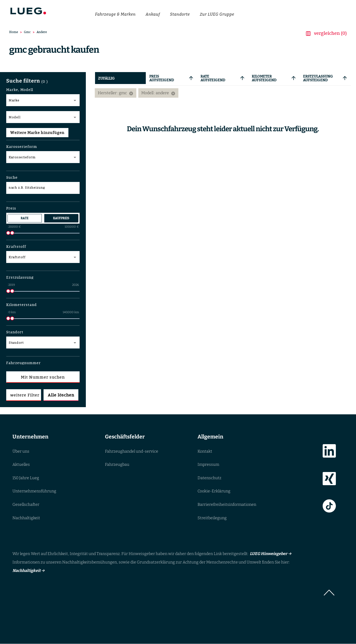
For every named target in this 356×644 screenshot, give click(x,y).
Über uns (21, 451)
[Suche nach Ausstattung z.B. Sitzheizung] (43, 188)
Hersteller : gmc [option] (116, 93)
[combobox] (43, 101)
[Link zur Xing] (329, 480)
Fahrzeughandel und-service (132, 451)
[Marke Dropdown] (43, 100)
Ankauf (153, 14)
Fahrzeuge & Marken (115, 14)
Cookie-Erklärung (214, 491)
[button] (43, 89)
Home (14, 32)
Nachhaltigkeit (26, 518)
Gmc (27, 32)
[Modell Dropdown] (43, 117)
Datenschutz (209, 478)
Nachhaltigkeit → (28, 571)
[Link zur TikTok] (329, 507)
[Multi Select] (43, 157)
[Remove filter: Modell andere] (173, 93)
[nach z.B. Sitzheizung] (43, 187)
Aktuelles (21, 465)
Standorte (180, 14)
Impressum (208, 465)
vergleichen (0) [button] (330, 33)
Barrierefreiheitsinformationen (227, 504)
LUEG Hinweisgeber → (270, 554)
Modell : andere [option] (158, 93)
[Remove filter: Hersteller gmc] (131, 93)
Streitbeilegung (212, 518)
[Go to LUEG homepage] (28, 12)
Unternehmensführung (34, 491)
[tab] (120, 78)
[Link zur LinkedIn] (329, 452)
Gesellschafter (26, 504)
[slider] (8, 233)
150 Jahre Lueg (26, 478)
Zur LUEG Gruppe (217, 14)
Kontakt (205, 451)
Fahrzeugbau (117, 465)
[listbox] (223, 93)
